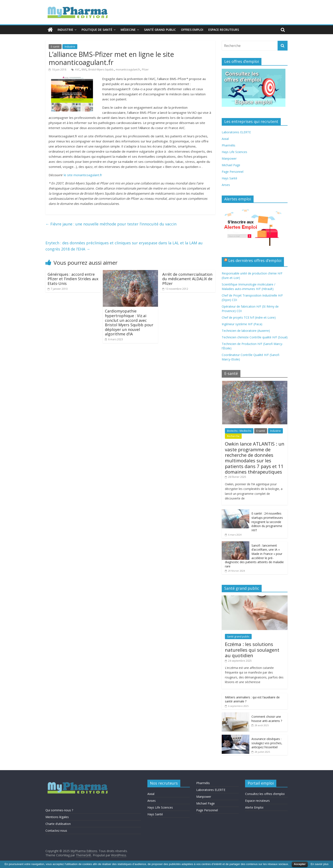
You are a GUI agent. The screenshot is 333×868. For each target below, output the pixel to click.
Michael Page (231, 165)
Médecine (128, 30)
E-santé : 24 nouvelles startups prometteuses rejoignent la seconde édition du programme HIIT (267, 522)
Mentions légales (57, 817)
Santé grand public (160, 30)
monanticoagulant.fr (128, 70)
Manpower (229, 158)
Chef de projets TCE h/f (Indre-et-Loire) (249, 317)
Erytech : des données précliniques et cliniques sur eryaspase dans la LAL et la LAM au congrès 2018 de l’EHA (124, 246)
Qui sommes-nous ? (59, 810)
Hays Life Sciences (234, 152)
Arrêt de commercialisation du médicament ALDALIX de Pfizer (187, 279)
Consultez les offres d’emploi (265, 794)
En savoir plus (320, 864)
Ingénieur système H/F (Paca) (242, 324)
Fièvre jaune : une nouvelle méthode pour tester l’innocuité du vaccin (111, 224)
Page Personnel (233, 172)
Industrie (65, 30)
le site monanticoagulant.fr (83, 175)
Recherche (233, 436)
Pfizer (145, 70)
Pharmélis (229, 145)
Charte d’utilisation (58, 824)
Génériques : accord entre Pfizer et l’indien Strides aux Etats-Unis (73, 279)
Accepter (300, 864)
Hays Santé (229, 178)
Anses (226, 185)
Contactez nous (56, 831)
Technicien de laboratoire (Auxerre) (246, 331)
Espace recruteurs (224, 30)
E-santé (55, 47)
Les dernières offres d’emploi (255, 260)
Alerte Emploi (254, 807)
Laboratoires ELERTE (236, 132)
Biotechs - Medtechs (239, 431)
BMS (84, 70)
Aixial (225, 139)
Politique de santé (97, 30)
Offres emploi (192, 30)
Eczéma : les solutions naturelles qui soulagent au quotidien (252, 650)
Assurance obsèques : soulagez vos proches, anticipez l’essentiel (267, 743)
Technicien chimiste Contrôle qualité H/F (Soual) (255, 337)
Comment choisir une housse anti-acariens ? (267, 719)
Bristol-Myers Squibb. (101, 70)
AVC (77, 70)
